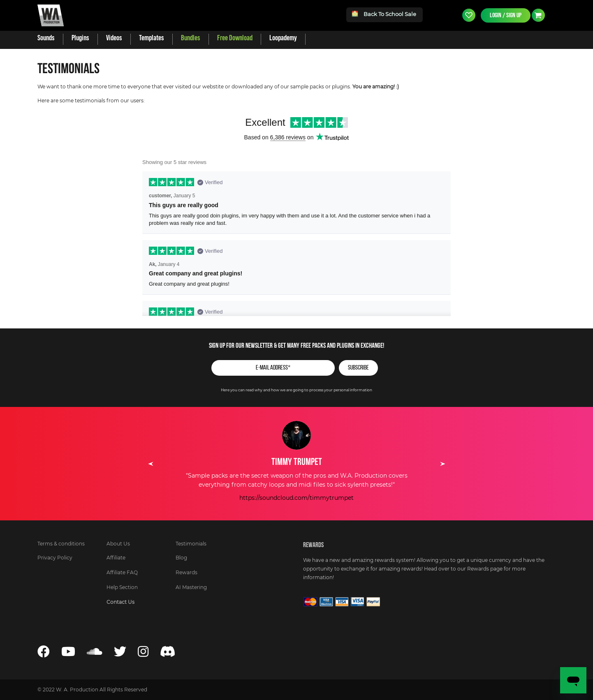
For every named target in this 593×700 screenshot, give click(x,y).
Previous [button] (151, 464)
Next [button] (442, 464)
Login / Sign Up (506, 15)
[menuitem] (46, 38)
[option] (296, 462)
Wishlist (469, 15)
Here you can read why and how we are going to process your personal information (296, 390)
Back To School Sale (385, 14)
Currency (538, 15)
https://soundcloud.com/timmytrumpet (296, 498)
